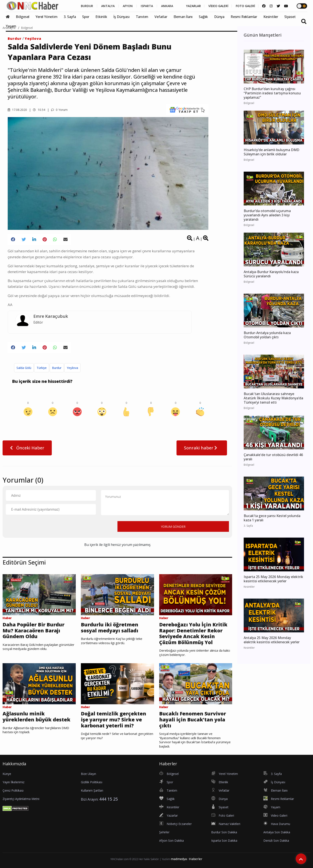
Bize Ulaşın (88, 774)
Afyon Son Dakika (171, 841)
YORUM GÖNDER (173, 527)
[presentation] (38, 526)
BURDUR (87, 6)
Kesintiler (271, 17)
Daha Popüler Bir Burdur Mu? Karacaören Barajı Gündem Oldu (33, 631)
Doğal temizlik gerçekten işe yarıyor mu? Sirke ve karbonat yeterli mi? (113, 720)
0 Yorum (59, 110)
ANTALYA (108, 6)
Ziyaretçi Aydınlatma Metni (21, 799)
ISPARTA (147, 6)
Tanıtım (142, 17)
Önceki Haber (27, 448)
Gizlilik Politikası (92, 782)
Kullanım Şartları (92, 790)
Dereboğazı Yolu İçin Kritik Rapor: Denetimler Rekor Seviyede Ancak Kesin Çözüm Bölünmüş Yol (193, 633)
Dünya (219, 17)
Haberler (196, 859)
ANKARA (167, 6)
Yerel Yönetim (46, 17)
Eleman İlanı (183, 17)
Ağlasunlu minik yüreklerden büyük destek (36, 717)
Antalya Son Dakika (277, 832)
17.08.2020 (17, 110)
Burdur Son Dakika (224, 832)
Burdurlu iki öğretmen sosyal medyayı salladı (110, 628)
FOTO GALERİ (245, 6)
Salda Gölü (24, 368)
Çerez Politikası (13, 790)
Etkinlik (101, 17)
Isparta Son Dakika (224, 841)
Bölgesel (23, 17)
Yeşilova (33, 39)
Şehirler (164, 832)
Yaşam (11, 26)
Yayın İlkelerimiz (13, 782)
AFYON (128, 6)
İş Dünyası (122, 17)
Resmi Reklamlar (244, 17)
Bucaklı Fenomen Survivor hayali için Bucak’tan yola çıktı (193, 720)
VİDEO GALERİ (218, 6)
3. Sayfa (70, 17)
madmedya (179, 859)
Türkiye (42, 368)
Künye (7, 774)
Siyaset (290, 17)
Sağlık (203, 17)
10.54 (39, 110)
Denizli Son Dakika (276, 841)
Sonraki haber (202, 448)
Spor (86, 17)
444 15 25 (109, 799)
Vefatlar (161, 17)
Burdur (15, 39)
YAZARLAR (194, 6)
